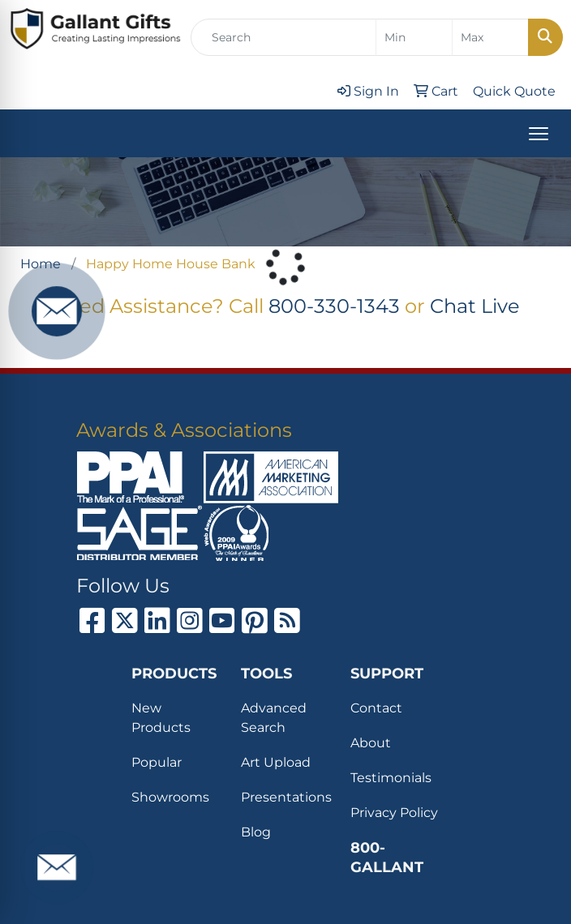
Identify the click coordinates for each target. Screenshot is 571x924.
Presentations (286, 797)
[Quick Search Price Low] (414, 37)
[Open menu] (539, 134)
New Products (161, 718)
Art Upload (276, 762)
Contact (376, 708)
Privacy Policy (394, 813)
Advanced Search (274, 718)
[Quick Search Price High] (490, 37)
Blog (256, 832)
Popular (157, 762)
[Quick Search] (283, 37)
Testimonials (391, 778)
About (371, 743)
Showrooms (170, 797)
